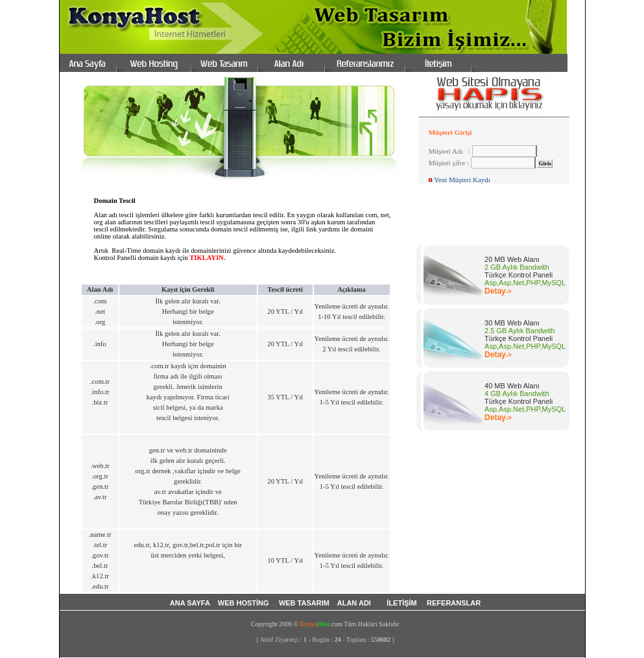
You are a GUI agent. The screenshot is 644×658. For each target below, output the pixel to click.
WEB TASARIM (305, 603)
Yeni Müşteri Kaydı (462, 180)
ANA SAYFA (190, 603)
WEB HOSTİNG (244, 603)
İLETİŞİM (403, 603)
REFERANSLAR (454, 603)
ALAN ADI (356, 603)
